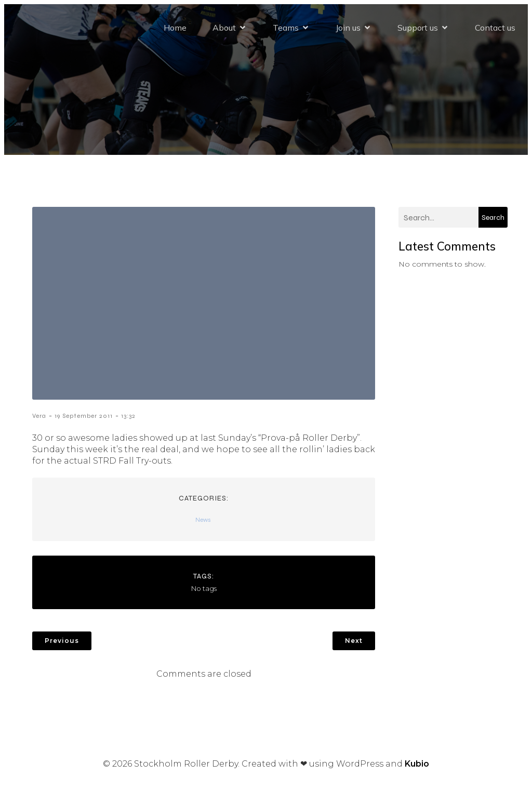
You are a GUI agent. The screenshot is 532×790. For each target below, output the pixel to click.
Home (175, 28)
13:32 (128, 416)
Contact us (495, 28)
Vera (39, 416)
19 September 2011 (84, 416)
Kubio (417, 764)
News (203, 520)
